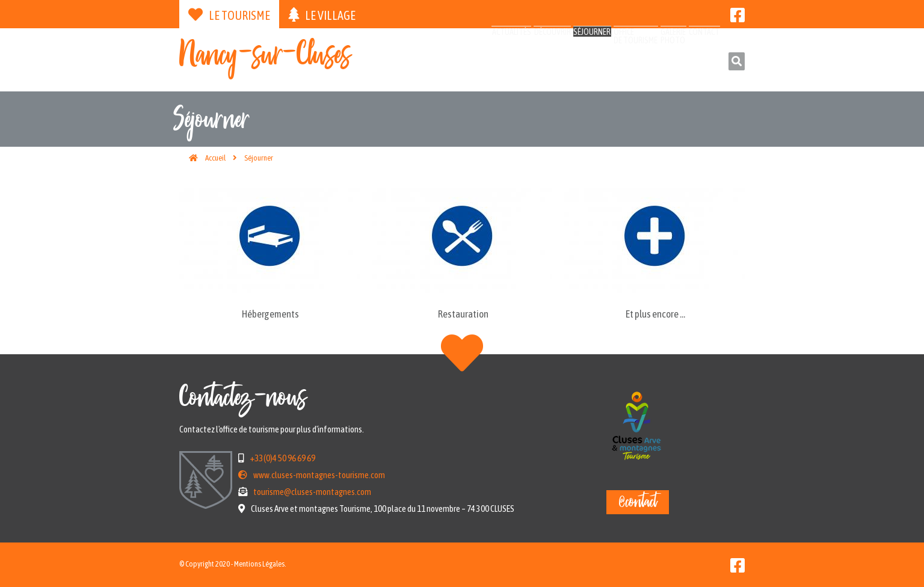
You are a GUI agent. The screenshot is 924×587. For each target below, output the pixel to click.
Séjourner (527, 62)
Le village (322, 15)
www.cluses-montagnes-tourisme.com (319, 475)
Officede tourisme (590, 67)
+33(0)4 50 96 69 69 (282, 458)
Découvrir (469, 62)
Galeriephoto (646, 67)
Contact (694, 62)
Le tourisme (229, 15)
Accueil (215, 158)
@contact (638, 502)
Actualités (408, 62)
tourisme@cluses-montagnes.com (312, 492)
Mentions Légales (259, 564)
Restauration (463, 314)
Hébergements (270, 314)
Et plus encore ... (655, 314)
